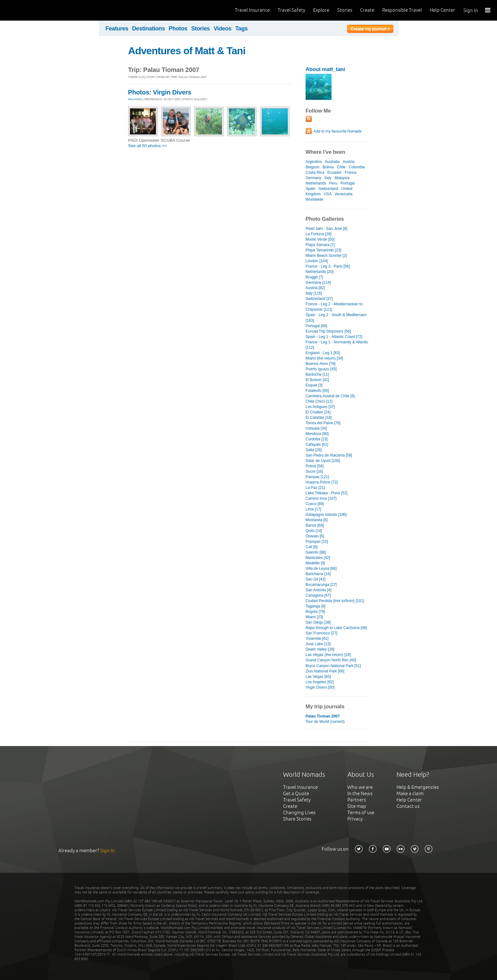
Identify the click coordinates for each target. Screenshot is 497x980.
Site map (357, 806)
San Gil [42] (316, 579)
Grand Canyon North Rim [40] (331, 660)
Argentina (314, 162)
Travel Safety (291, 10)
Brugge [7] (314, 277)
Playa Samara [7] (320, 245)
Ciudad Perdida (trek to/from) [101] (335, 601)
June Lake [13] (318, 644)
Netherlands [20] (319, 272)
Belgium (312, 167)
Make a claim (410, 793)
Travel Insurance (252, 10)
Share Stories (297, 819)
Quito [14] (314, 531)
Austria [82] (315, 288)
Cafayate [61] (317, 445)
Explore (321, 10)
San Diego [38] (318, 622)
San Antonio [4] (319, 590)
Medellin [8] (315, 563)
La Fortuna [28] (319, 234)
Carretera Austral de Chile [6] (330, 396)
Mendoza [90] (317, 434)
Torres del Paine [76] (323, 423)
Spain (310, 189)
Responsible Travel (402, 10)
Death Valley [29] (320, 649)
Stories (345, 10)
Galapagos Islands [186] (326, 515)
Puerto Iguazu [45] (321, 369)
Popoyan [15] (317, 542)
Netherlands (316, 183)
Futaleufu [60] (317, 391)
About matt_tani (325, 69)
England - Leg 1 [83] (323, 353)
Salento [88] (316, 552)
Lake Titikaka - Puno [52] (326, 493)
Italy (328, 178)
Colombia (357, 167)
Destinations (149, 29)
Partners (357, 800)
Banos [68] (315, 525)
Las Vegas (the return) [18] (328, 655)
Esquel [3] (314, 385)
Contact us (408, 806)
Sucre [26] (314, 471)
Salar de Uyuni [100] (323, 461)
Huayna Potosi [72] (322, 482)
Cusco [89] (315, 504)
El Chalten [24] (318, 412)
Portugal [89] (316, 326)
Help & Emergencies (418, 787)
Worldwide (314, 199)
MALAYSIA (135, 99)
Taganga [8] (316, 606)
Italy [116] (314, 293)
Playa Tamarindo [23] (323, 250)
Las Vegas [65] (318, 677)
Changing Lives (299, 812)
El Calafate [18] (319, 418)
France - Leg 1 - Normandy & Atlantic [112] (337, 345)
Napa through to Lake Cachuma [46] (336, 628)
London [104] (317, 261)
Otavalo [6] (315, 536)
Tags (241, 29)
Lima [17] (313, 509)
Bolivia (328, 167)
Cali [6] (311, 547)
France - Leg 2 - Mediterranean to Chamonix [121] (334, 307)
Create (367, 10)
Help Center (442, 10)
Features (117, 29)
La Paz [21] (315, 488)
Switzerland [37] (319, 299)
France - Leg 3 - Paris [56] (328, 266)
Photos (178, 29)
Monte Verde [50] (320, 239)
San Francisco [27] (321, 633)
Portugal (348, 183)
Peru (333, 183)
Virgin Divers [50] (320, 687)
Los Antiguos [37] (320, 407)
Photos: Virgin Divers (160, 92)
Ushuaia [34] (316, 428)
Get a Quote (296, 793)
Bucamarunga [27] (321, 585)
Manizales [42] (318, 558)
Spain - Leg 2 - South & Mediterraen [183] (336, 318)
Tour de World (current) (325, 722)
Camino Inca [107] (321, 498)
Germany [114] (318, 282)
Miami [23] (314, 617)
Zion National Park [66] (325, 671)
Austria (349, 162)
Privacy (355, 819)
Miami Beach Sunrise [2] (326, 256)
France (351, 172)
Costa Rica (315, 172)
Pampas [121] (317, 477)
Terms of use (361, 812)
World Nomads (33, 10)
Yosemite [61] (317, 639)
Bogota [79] (315, 612)
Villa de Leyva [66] (321, 568)
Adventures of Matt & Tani (187, 51)
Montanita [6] (316, 520)
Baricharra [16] (318, 574)
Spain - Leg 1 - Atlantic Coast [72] (334, 337)
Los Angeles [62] (320, 682)
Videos (223, 29)
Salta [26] (314, 450)
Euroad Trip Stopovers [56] (328, 331)
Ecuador (335, 172)
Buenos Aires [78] (320, 364)
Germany (313, 178)
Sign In (471, 10)
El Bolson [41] (317, 380)
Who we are (360, 787)
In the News (360, 793)
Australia (332, 162)
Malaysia (342, 178)
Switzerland (328, 189)
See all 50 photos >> (148, 146)
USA (327, 194)
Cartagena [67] (318, 595)
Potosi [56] (315, 466)
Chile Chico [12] (319, 401)
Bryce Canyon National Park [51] (333, 666)
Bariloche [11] (317, 374)
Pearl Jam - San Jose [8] (326, 229)
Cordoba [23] (316, 439)
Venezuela (344, 194)
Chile (341, 167)
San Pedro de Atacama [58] (329, 455)
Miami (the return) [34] (324, 358)
